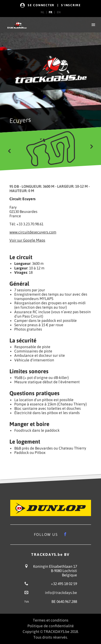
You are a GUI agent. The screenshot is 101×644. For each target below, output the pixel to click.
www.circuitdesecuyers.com (33, 232)
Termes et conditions (51, 620)
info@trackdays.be (61, 593)
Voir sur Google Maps (27, 240)
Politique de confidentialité (51, 626)
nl (42, 12)
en (59, 12)
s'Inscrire (71, 5)
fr (50, 12)
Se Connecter (41, 5)
